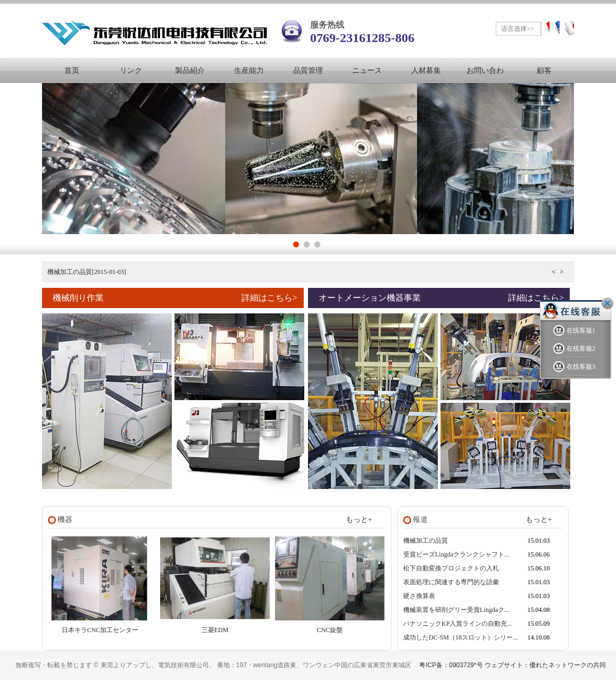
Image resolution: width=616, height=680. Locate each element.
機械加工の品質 (426, 541)
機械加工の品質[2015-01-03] (87, 272)
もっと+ (359, 520)
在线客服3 (574, 367)
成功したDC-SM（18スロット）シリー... (460, 637)
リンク (131, 71)
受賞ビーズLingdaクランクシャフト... (456, 554)
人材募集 (426, 71)
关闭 (607, 303)
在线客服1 (574, 331)
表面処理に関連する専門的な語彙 (451, 582)
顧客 (544, 71)
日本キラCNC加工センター (100, 630)
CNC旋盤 (330, 630)
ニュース (367, 71)
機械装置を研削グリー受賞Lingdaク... (456, 610)
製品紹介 (190, 71)
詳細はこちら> (269, 298)
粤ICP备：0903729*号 (451, 665)
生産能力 (249, 71)
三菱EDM (215, 630)
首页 (72, 71)
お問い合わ (485, 71)
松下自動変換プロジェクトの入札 (451, 568)
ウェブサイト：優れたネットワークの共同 (545, 665)
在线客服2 (574, 349)
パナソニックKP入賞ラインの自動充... (457, 624)
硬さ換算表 (419, 596)
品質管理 (308, 71)
